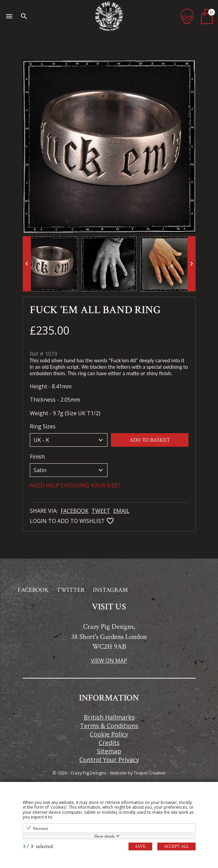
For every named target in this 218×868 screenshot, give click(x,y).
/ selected (38, 846)
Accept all (176, 846)
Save (140, 846)
